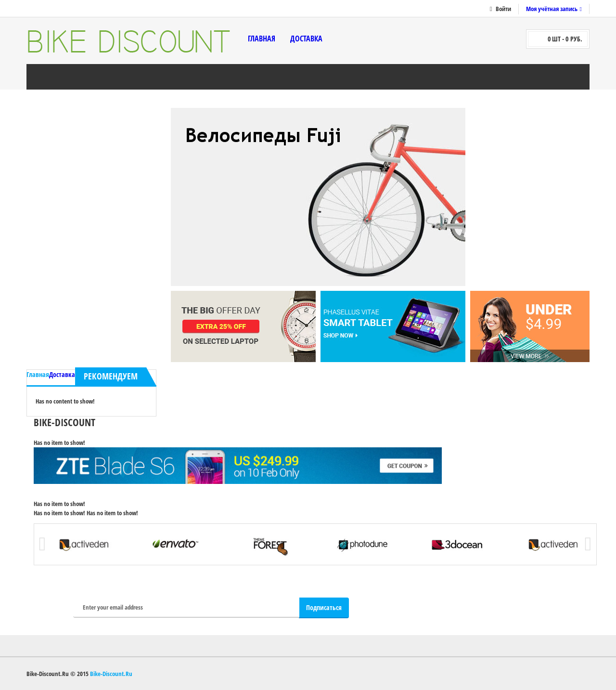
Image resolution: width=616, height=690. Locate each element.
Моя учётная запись (552, 9)
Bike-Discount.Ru (111, 674)
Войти (503, 9)
